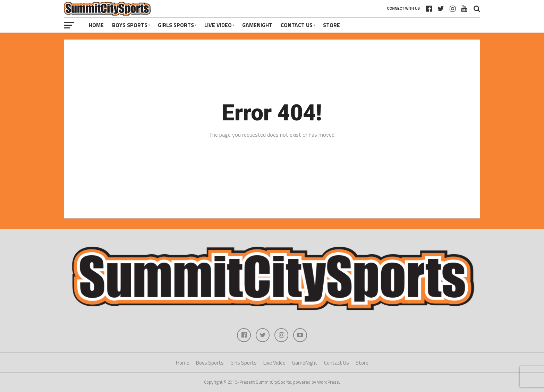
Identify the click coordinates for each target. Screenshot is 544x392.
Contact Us (297, 25)
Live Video (218, 25)
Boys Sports (130, 25)
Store (331, 25)
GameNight (257, 25)
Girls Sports (176, 25)
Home (96, 25)
